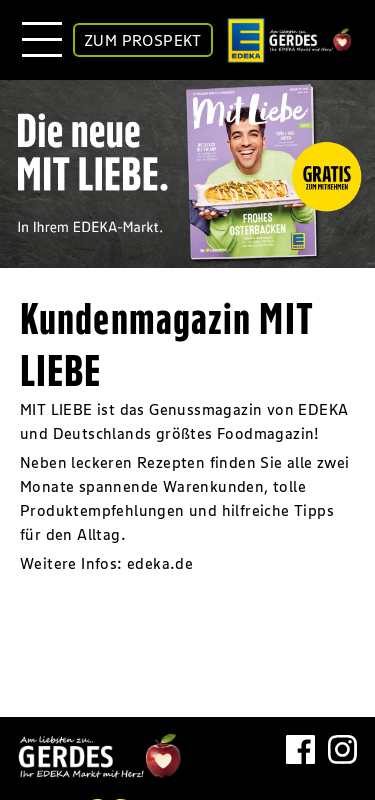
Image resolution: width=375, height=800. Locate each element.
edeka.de (160, 563)
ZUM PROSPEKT (143, 40)
